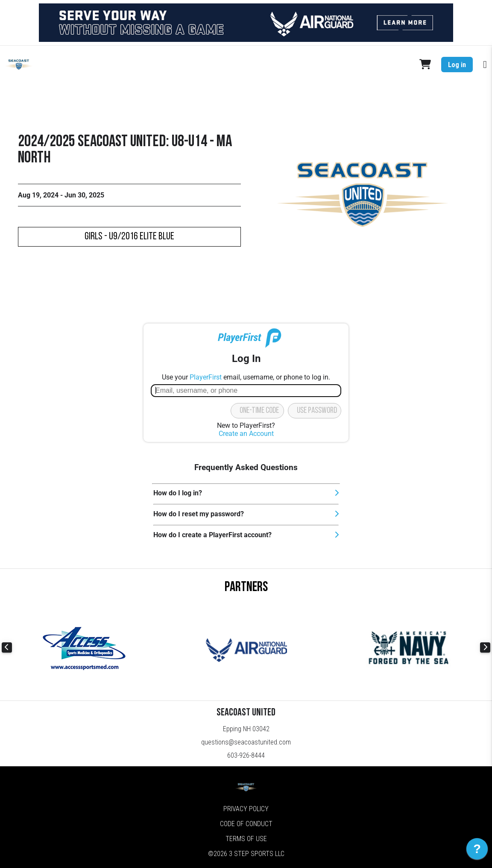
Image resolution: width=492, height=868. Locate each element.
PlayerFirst (206, 377)
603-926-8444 (246, 755)
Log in (457, 65)
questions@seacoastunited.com (246, 742)
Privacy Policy (246, 809)
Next (485, 647)
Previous (7, 647)
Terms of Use (246, 839)
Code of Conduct (246, 824)
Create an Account (246, 434)
